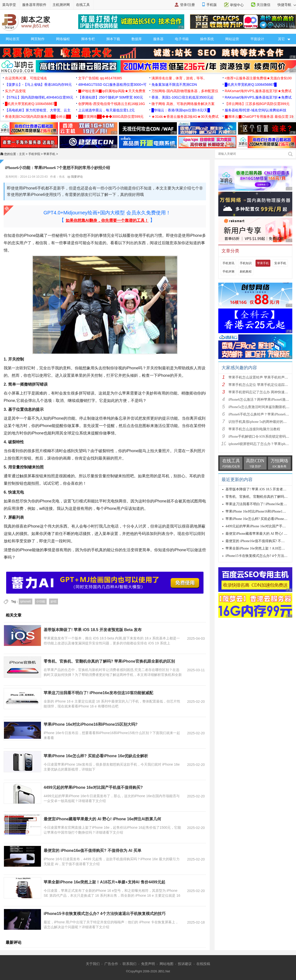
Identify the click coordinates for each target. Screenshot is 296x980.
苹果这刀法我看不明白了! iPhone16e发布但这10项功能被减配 (98, 693)
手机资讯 (228, 263)
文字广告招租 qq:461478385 (100, 78)
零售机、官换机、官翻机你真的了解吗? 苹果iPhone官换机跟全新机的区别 (109, 661)
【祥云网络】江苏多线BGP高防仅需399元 (257, 104)
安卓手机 (280, 263)
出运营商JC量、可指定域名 (26, 78)
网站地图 (166, 964)
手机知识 (246, 263)
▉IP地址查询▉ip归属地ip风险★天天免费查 (112, 91)
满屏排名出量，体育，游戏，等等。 (179, 78)
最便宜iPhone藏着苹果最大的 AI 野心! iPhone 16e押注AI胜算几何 (102, 819)
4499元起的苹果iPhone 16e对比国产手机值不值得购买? (93, 787)
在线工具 (83, 5)
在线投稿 (203, 964)
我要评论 (75, 177)
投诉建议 (185, 964)
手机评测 (228, 272)
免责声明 (148, 964)
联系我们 (129, 964)
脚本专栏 (88, 39)
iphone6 (26, 602)
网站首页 (13, 39)
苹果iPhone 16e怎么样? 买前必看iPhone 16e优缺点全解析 (96, 756)
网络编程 (63, 39)
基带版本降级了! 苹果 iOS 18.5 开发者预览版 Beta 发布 (93, 630)
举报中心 (237, 5)
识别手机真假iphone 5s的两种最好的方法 (259, 422)
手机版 (212, 5)
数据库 (137, 39)
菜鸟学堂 (9, 5)
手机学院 (34, 154)
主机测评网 (61, 5)
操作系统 (207, 39)
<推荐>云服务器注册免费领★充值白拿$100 (258, 78)
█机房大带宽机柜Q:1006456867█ (251, 85)
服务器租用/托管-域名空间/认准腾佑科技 (256, 110)
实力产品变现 (15, 91)
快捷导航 (287, 5)
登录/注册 (187, 5)
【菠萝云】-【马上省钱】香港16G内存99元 (38, 85)
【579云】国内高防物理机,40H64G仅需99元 (39, 97)
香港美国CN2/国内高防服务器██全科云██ (38, 117)
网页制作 (38, 39)
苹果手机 (49, 154)
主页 (22, 154)
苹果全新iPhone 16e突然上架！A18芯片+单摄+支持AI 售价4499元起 (104, 882)
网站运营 (232, 39)
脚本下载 (113, 39)
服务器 (158, 39)
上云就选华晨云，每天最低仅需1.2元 (106, 110)
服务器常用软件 (34, 5)
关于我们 (93, 964)
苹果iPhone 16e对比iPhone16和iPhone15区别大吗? (91, 724)
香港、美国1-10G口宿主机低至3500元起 (183, 97)
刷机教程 (246, 272)
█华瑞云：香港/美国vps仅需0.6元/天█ (181, 110)
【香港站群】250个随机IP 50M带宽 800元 (111, 97)
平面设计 (257, 39)
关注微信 (263, 5)
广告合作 (111, 964)
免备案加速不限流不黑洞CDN (174, 85)
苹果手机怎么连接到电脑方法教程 (254, 429)
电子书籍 (182, 39)
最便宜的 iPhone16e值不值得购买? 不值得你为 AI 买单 (92, 851)
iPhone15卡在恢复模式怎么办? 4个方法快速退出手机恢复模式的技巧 (105, 914)
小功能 (41, 602)
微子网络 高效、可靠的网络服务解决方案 (183, 104)
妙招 (54, 602)
